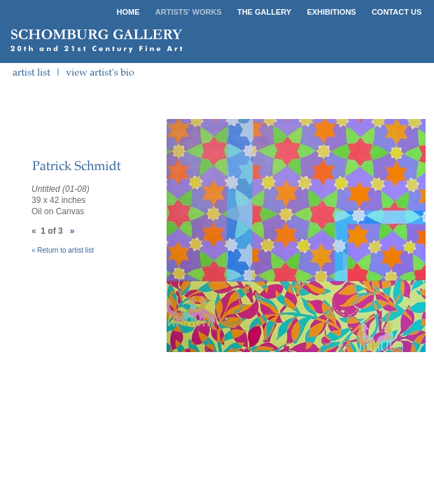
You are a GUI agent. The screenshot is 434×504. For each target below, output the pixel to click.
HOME (128, 12)
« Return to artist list (63, 250)
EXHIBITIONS (331, 12)
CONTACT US (397, 12)
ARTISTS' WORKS (189, 12)
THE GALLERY (264, 12)
